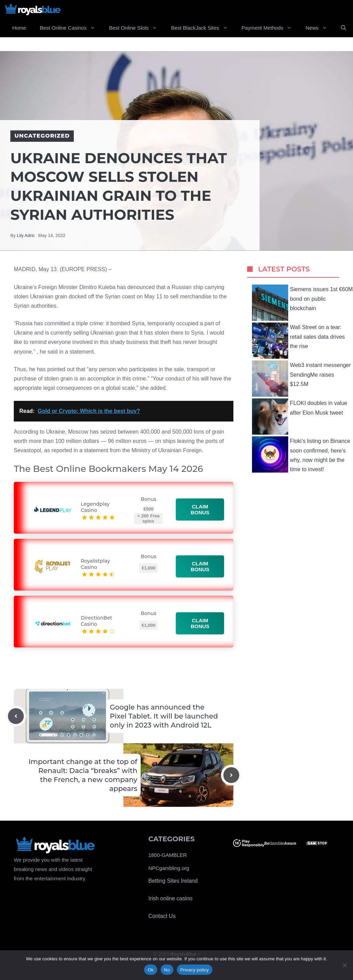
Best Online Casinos (71, 28)
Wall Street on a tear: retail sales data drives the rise (298, 341)
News (320, 28)
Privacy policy (195, 970)
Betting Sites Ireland (173, 881)
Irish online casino (170, 898)
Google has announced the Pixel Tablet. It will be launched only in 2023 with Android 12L (164, 716)
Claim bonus (200, 509)
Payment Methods (270, 28)
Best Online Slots (137, 28)
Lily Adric (26, 235)
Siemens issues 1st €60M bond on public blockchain (302, 303)
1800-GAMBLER (168, 855)
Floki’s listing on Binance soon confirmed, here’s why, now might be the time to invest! (301, 454)
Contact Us (162, 916)
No (167, 970)
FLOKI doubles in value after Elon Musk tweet (300, 417)
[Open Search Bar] (344, 28)
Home (19, 28)
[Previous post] (16, 716)
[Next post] (231, 775)
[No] (344, 965)
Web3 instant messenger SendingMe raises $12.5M (301, 379)
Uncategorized (42, 136)
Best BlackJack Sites (203, 28)
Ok (150, 970)
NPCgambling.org (169, 868)
